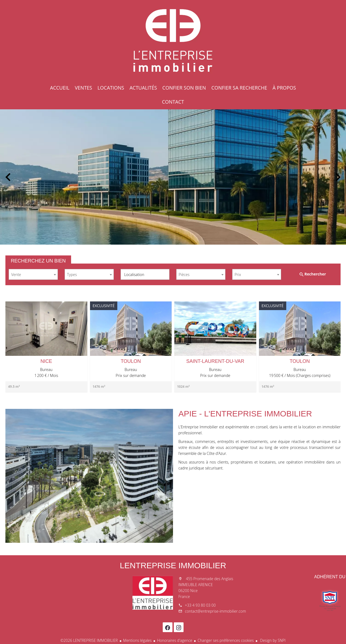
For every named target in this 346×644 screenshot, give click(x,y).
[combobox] (33, 274)
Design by (272, 640)
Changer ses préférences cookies (226, 640)
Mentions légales (137, 640)
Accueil (173, 41)
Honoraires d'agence (175, 640)
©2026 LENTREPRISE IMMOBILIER (89, 640)
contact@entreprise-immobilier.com (215, 611)
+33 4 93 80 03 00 (200, 605)
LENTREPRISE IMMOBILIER (173, 565)
